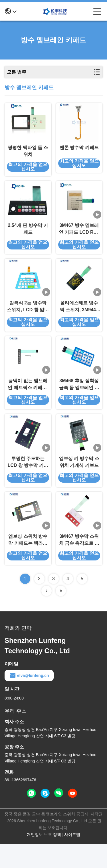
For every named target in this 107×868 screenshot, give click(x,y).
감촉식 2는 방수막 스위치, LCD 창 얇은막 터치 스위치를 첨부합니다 (28, 319)
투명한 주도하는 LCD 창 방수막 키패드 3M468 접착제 (28, 483)
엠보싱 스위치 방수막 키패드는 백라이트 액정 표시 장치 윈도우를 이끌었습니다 (28, 565)
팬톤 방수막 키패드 (79, 151)
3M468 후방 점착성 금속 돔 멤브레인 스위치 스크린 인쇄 (79, 401)
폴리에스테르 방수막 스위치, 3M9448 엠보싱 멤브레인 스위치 (79, 319)
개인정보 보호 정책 (44, 859)
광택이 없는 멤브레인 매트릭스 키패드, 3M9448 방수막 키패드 (28, 401)
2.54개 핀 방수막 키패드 (28, 237)
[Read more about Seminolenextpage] (47, 615)
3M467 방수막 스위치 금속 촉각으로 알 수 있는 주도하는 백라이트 (79, 565)
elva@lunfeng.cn (29, 700)
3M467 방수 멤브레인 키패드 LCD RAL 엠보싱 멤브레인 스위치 (79, 237)
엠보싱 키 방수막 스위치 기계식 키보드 (79, 482)
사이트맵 (72, 859)
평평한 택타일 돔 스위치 (28, 155)
